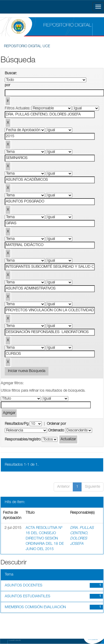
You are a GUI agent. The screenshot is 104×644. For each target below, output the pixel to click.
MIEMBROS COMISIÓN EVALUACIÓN (35, 607)
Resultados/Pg (17, 424)
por (7, 85)
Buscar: (11, 74)
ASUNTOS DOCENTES (24, 586)
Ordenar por (56, 424)
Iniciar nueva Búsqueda (27, 371)
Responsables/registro (23, 440)
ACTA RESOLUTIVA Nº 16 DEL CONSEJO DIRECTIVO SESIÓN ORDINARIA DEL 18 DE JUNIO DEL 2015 (45, 539)
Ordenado (56, 431)
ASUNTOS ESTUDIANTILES (28, 597)
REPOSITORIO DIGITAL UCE (27, 46)
